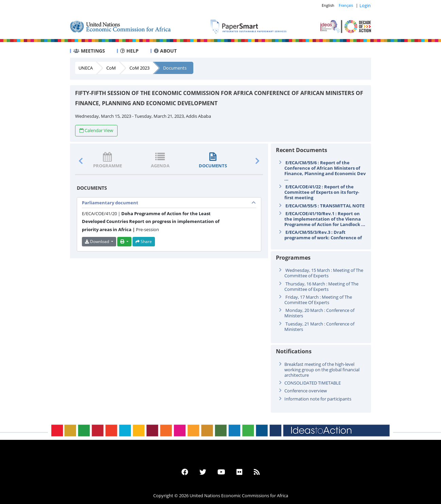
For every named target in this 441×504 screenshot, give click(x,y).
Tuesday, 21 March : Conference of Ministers (319, 326)
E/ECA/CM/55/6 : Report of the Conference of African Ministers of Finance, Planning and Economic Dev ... (325, 171)
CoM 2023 (139, 68)
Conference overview (306, 391)
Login (365, 5)
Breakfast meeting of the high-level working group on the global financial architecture (322, 370)
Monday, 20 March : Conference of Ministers (319, 313)
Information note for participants (318, 399)
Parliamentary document (110, 203)
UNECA (86, 68)
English (328, 5)
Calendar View (96, 130)
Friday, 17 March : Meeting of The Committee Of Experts (318, 300)
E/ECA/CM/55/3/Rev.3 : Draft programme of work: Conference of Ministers (323, 238)
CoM (111, 68)
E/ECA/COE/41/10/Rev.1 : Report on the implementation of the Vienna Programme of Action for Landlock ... (325, 219)
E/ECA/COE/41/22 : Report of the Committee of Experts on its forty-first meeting (322, 192)
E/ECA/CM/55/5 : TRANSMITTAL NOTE (325, 206)
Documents (175, 68)
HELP (129, 51)
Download (98, 241)
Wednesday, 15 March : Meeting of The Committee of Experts (324, 273)
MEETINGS (89, 51)
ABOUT (165, 51)
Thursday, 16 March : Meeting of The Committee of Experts (321, 286)
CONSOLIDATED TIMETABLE (313, 383)
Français (346, 5)
